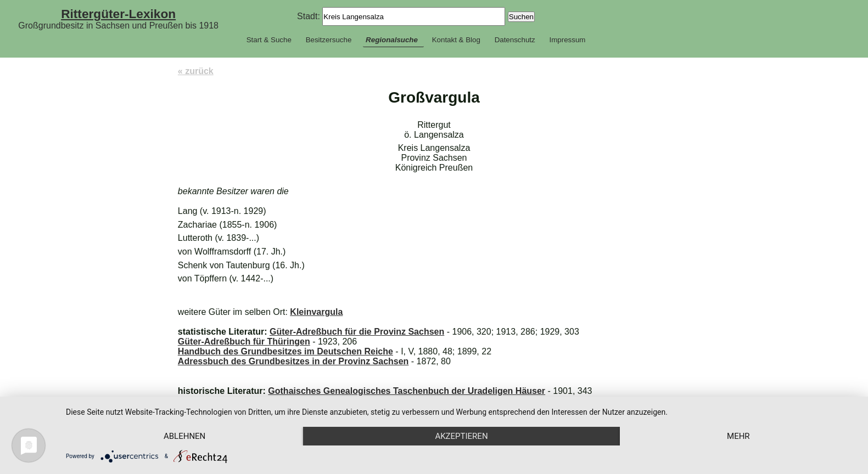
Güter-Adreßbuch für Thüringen (244, 342)
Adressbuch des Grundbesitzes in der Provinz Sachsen (293, 361)
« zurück (196, 71)
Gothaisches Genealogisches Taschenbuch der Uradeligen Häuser (407, 391)
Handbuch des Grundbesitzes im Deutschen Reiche (285, 351)
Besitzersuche (329, 40)
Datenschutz (515, 40)
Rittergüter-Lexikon (118, 14)
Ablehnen (184, 436)
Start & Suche (269, 40)
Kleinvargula (316, 312)
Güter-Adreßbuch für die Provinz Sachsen (357, 332)
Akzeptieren (461, 436)
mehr (738, 436)
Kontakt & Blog (456, 40)
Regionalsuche (392, 40)
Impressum (567, 40)
